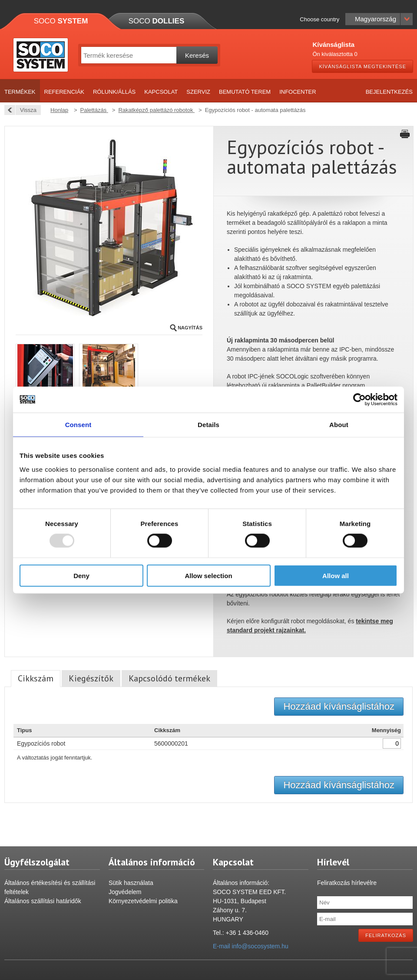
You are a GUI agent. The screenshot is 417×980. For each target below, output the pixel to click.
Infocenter (298, 92)
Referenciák (64, 92)
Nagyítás (190, 328)
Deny (81, 575)
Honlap (59, 110)
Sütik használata (131, 883)
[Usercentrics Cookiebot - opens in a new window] (359, 400)
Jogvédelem (125, 892)
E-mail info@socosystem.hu (251, 946)
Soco (61, 21)
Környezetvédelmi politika (143, 901)
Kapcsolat (161, 92)
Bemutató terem (245, 92)
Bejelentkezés (389, 92)
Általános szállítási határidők (43, 901)
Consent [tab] (78, 425)
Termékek (20, 92)
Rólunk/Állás (114, 92)
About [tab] (339, 425)
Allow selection (208, 575)
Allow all (336, 575)
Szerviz (198, 92)
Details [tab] (208, 425)
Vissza (26, 110)
